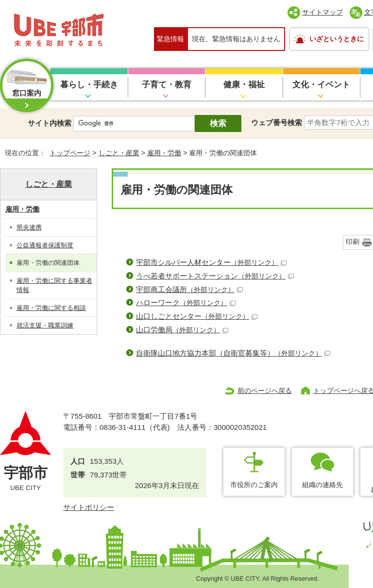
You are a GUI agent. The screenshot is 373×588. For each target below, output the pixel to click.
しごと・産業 (119, 153)
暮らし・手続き (89, 85)
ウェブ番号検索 (277, 122)
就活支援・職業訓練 (45, 325)
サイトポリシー (89, 507)
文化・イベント (321, 85)
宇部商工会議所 (189, 289)
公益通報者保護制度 (45, 245)
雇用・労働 (164, 153)
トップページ (70, 153)
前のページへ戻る (265, 391)
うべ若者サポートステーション (215, 276)
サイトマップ (322, 12)
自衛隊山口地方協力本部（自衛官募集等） (233, 353)
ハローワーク (186, 302)
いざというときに (337, 39)
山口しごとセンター (197, 316)
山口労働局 (182, 330)
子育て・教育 (167, 85)
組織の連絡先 (322, 485)
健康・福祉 (244, 85)
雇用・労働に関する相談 (51, 308)
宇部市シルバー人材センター (211, 262)
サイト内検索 (50, 123)
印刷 (353, 242)
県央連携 (29, 227)
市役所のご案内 (254, 485)
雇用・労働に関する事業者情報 (54, 286)
